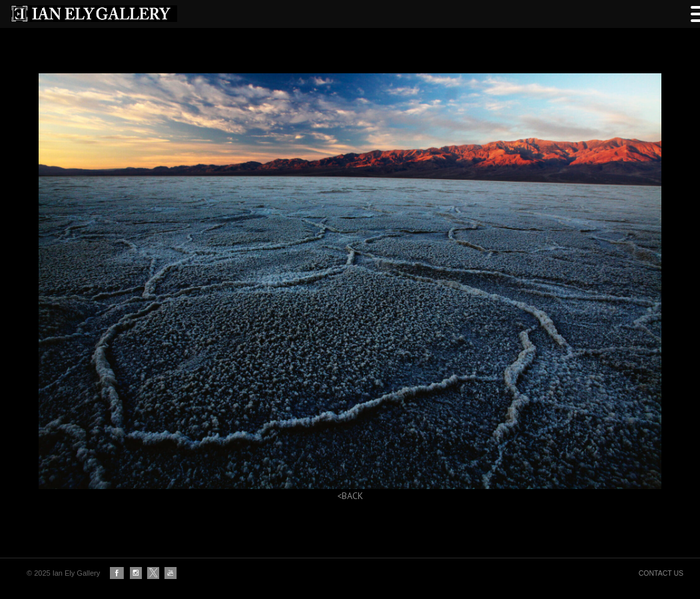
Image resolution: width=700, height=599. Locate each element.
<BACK (350, 496)
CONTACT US (661, 573)
